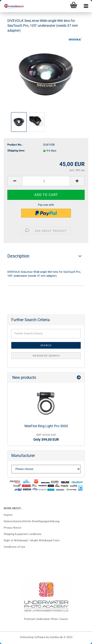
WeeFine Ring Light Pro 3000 (46, 426)
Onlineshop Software (33, 637)
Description (18, 256)
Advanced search (46, 356)
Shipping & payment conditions (23, 534)
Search (46, 345)
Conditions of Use (14, 547)
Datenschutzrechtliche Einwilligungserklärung (32, 521)
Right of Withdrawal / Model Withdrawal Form (32, 541)
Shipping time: (16, 151)
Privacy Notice (13, 528)
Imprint (8, 515)
